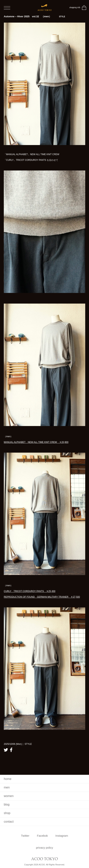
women (9, 796)
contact (9, 822)
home (8, 779)
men (7, 787)
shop (7, 813)
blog (7, 804)
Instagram (62, 836)
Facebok (42, 836)
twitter (6, 750)
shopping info (75, 7)
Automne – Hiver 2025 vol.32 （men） (34, 16)
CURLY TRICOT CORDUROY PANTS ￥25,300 (30, 591)
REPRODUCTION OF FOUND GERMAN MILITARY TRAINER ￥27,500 (42, 597)
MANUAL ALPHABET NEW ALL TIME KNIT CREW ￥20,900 (36, 442)
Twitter (25, 836)
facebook (11, 750)
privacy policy (44, 848)
